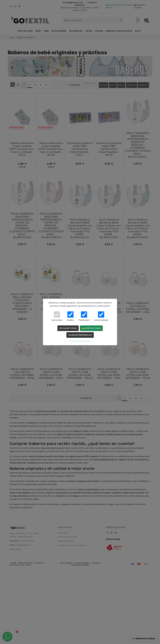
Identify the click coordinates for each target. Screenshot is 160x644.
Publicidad (84, 316)
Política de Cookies (80, 341)
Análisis (70, 316)
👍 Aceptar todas (91, 328)
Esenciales (57, 316)
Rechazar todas (68, 328)
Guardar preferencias (80, 335)
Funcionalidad (101, 316)
